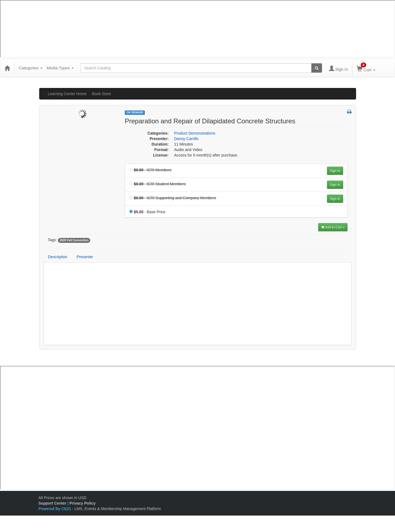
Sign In (335, 171)
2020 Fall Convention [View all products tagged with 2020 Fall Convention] (74, 240)
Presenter (85, 257)
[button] (349, 112)
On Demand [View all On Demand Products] (135, 113)
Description (58, 257)
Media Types (60, 68)
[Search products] (317, 68)
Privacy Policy (82, 503)
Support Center (52, 503)
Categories (31, 68)
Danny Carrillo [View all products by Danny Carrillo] (186, 139)
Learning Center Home (67, 94)
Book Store (102, 94)
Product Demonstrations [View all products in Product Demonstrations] (195, 133)
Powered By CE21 (55, 509)
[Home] (7, 68)
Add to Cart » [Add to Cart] (333, 227)
